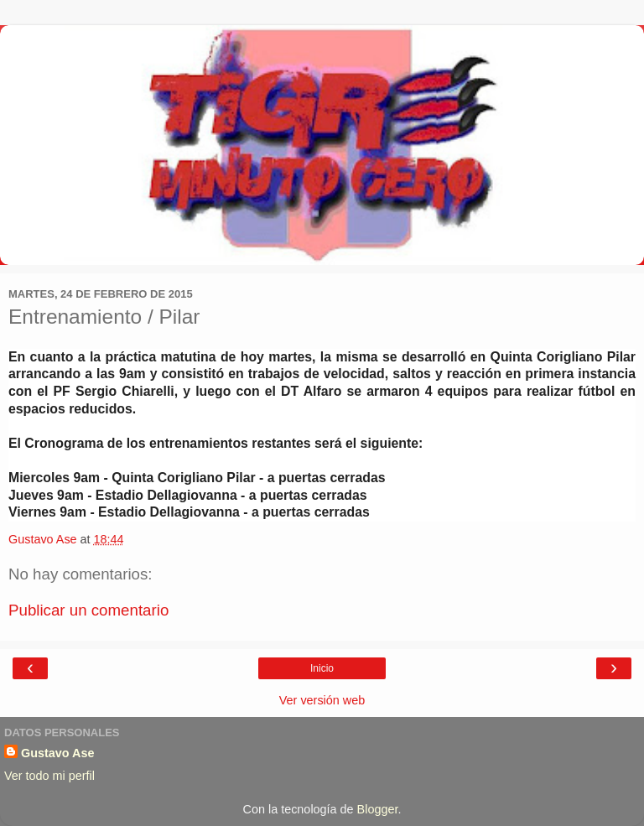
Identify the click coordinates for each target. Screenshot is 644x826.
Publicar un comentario (88, 610)
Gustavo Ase (57, 753)
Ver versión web (322, 700)
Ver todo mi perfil (49, 776)
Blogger (378, 809)
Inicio (322, 668)
